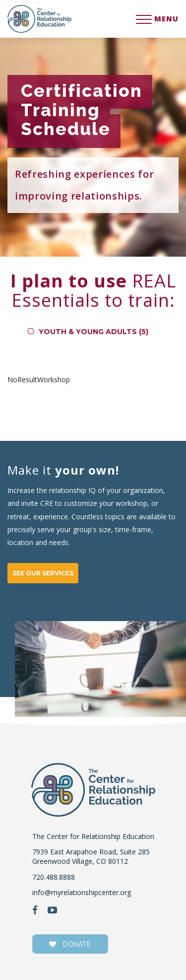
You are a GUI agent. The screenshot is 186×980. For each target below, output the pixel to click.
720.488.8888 (54, 877)
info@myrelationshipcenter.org (82, 892)
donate (70, 944)
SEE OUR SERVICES (43, 573)
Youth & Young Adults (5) (93, 332)
